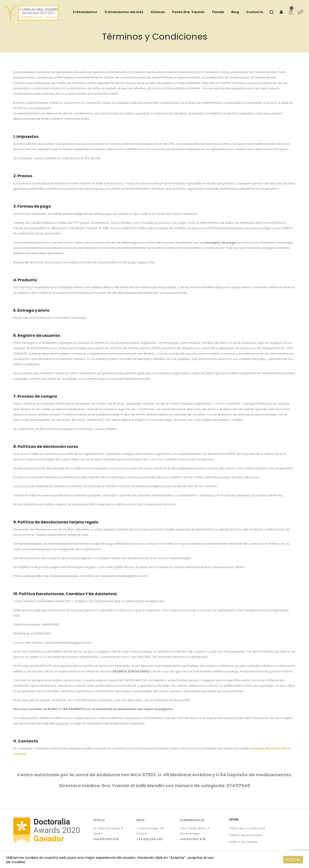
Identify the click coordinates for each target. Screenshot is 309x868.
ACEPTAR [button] (293, 860)
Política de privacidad (246, 835)
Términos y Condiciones (247, 828)
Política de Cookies (243, 842)
